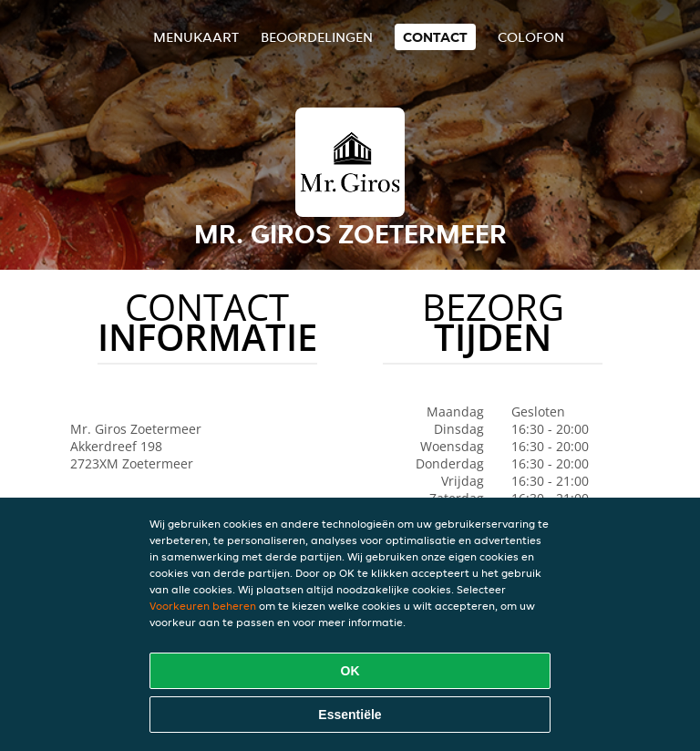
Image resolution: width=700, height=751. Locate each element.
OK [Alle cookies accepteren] (350, 671)
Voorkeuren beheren (203, 606)
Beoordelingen (317, 37)
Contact (435, 37)
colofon (531, 37)
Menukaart (196, 37)
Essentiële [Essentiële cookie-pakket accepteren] (350, 715)
